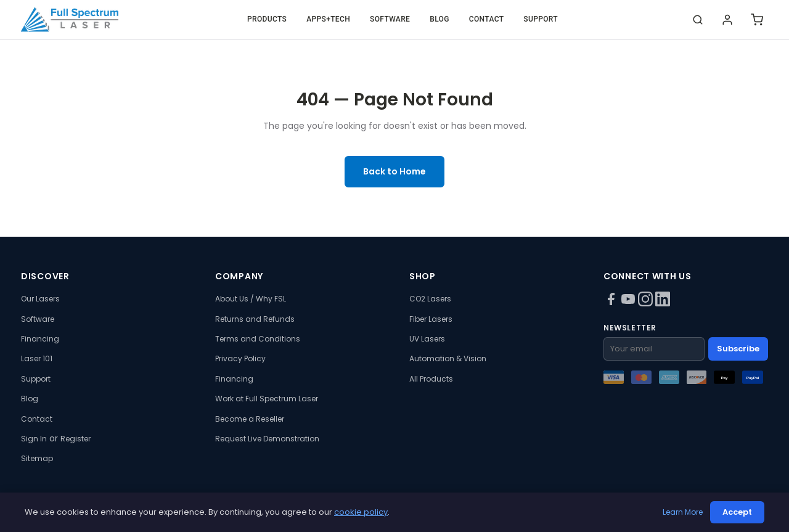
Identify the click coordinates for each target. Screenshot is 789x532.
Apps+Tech (328, 19)
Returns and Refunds (255, 319)
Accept (737, 512)
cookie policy (361, 512)
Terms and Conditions (258, 339)
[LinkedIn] (663, 303)
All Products (431, 379)
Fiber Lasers (431, 319)
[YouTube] (629, 303)
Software (390, 19)
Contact (487, 19)
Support (541, 19)
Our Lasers (40, 299)
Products (267, 19)
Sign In (34, 439)
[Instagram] (647, 303)
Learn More (683, 512)
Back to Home (394, 171)
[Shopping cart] (757, 20)
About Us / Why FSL (251, 299)
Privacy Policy (240, 358)
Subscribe (738, 349)
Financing (40, 339)
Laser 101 (37, 358)
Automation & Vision (448, 358)
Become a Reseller (250, 419)
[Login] (727, 20)
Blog (439, 19)
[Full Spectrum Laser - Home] (70, 20)
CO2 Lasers (430, 299)
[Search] (698, 20)
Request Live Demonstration (267, 439)
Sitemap (37, 458)
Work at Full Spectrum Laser (267, 399)
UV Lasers (427, 339)
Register (76, 439)
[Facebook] (612, 303)
